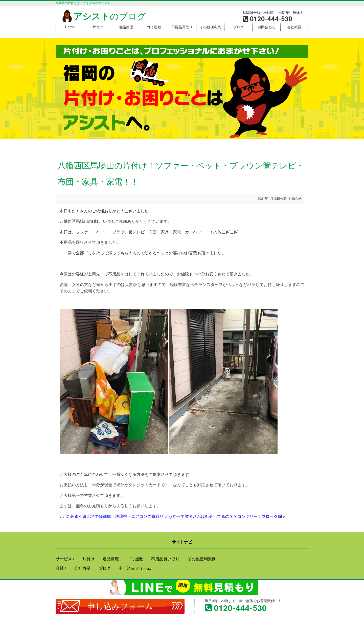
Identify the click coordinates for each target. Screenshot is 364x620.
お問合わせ (266, 27)
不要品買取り (182, 27)
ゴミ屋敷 (154, 27)
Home (70, 27)
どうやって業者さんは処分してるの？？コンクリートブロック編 (223, 516)
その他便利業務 (202, 559)
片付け (98, 27)
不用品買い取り (165, 559)
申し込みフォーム (120, 606)
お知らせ (295, 199)
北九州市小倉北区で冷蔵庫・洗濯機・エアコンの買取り (113, 516)
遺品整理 (126, 27)
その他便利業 (210, 27)
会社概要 (294, 27)
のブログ (103, 16)
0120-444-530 (240, 608)
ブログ (238, 27)
